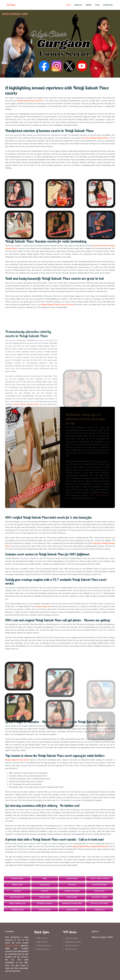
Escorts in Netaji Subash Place (95, 138)
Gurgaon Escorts (12, 946)
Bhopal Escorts (43, 949)
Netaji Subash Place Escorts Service (58, 305)
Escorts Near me (43, 607)
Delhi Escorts (42, 938)
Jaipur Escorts (42, 942)
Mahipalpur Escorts (73, 942)
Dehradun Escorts (44, 946)
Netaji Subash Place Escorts (30, 101)
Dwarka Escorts (72, 938)
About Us (78, 5)
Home (68, 5)
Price (97, 5)
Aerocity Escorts (72, 946)
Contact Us (108, 5)
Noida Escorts (71, 949)
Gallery (89, 5)
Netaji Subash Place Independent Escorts (91, 846)
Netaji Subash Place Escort (17, 760)
